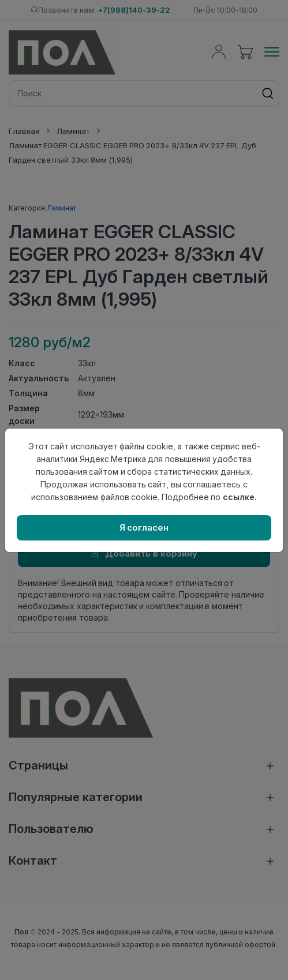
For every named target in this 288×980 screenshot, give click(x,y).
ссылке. (240, 497)
